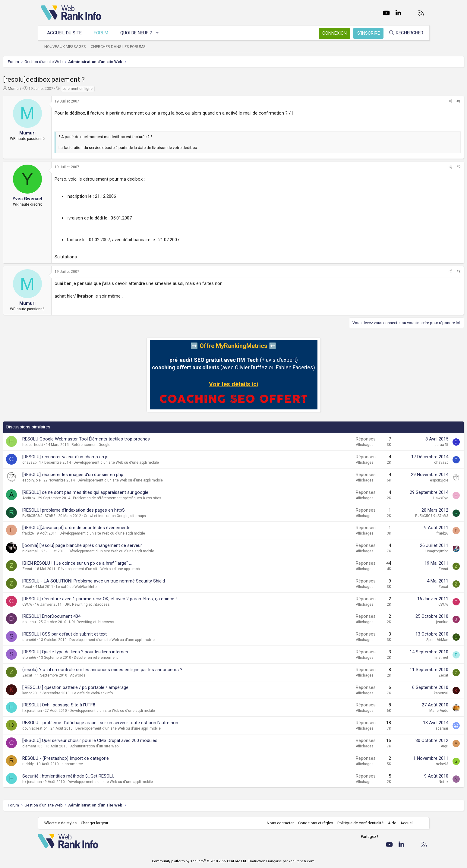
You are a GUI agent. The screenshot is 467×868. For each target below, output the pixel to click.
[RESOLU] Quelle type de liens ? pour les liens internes (113, 652)
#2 (421, 167)
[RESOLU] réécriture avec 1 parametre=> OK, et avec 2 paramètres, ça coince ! (137, 599)
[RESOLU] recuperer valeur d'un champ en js (103, 457)
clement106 (70, 746)
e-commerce (110, 764)
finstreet (404, 658)
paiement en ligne (115, 89)
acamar (404, 728)
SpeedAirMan (400, 640)
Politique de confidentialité (357, 823)
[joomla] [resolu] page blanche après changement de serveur (120, 545)
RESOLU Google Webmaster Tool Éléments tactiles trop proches (124, 439)
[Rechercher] (403, 33)
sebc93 (405, 764)
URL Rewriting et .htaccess (125, 604)
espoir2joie (69, 480)
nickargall (68, 551)
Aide (389, 823)
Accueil (404, 823)
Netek (406, 782)
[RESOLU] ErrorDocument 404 (89, 616)
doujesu (67, 622)
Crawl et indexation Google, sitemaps (153, 516)
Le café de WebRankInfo (114, 587)
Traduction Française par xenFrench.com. (282, 861)
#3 (421, 272)
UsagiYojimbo (399, 551)
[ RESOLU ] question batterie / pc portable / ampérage (113, 687)
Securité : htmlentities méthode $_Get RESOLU (106, 776)
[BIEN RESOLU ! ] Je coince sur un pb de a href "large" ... (115, 563)
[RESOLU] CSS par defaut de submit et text (102, 634)
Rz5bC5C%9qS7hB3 (77, 516)
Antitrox (66, 498)
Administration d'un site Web (132, 746)
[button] (160, 33)
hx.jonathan (70, 711)
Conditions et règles (313, 823)
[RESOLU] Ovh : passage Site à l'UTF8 (96, 705)
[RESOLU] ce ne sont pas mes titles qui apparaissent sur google (123, 492)
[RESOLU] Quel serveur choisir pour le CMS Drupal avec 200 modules (128, 740)
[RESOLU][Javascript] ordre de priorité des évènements (114, 528)
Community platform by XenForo (199, 861)
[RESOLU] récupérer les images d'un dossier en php (110, 475)
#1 (421, 101)
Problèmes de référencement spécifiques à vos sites (155, 498)
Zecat (65, 569)
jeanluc (405, 622)
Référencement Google (129, 445)
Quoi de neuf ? (139, 33)
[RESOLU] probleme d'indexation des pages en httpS (111, 510)
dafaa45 (404, 445)
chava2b (67, 462)
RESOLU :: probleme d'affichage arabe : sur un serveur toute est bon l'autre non (138, 723)
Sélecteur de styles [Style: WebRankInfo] (63, 823)
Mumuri (52, 88)
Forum (104, 33)
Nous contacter (277, 823)
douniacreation (73, 728)
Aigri (407, 746)
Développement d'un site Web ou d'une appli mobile (154, 462)
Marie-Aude (401, 711)
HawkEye (403, 498)
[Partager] (413, 101)
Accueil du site (67, 33)
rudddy (66, 764)
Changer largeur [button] (98, 823)
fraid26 (66, 533)
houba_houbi (70, 445)
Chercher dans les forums (121, 47)
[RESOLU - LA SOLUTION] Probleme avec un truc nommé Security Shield (131, 581)
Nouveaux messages (68, 47)
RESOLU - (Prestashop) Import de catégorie (103, 758)
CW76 (65, 604)
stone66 (67, 640)
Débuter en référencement (134, 658)
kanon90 (67, 693)
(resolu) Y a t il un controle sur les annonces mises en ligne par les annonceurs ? (140, 670)
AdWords (115, 675)
